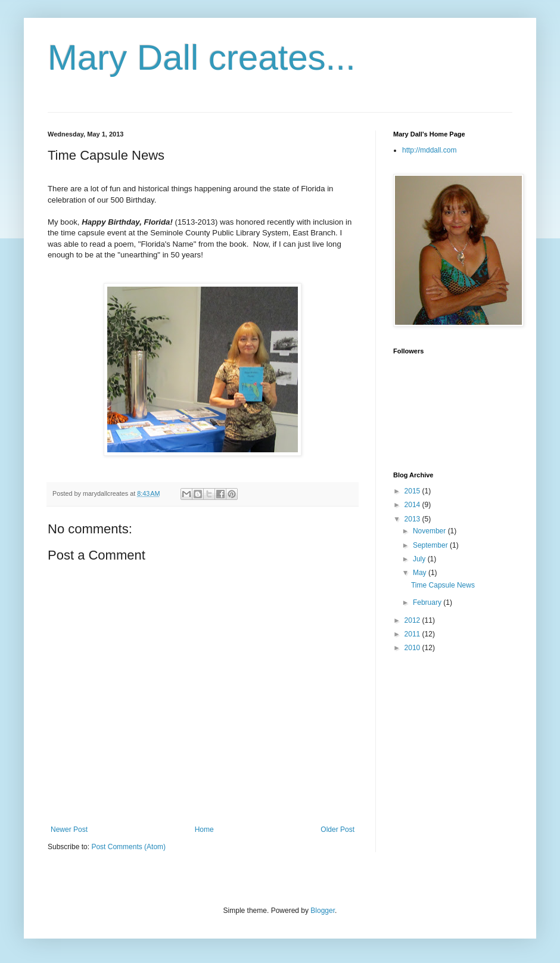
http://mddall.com (429, 150)
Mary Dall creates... (202, 58)
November (430, 531)
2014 (413, 505)
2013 (413, 519)
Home (204, 830)
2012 (413, 620)
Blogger (323, 911)
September (431, 545)
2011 (413, 634)
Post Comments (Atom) (128, 847)
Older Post (337, 830)
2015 (413, 491)
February (428, 602)
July (420, 559)
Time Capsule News (443, 585)
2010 (413, 648)
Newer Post (69, 830)
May (421, 573)
